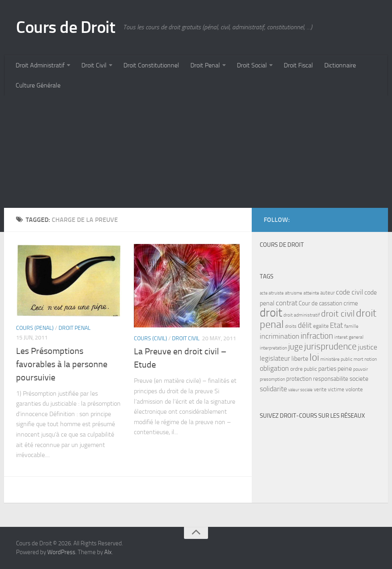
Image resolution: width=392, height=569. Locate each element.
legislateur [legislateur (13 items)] (275, 358)
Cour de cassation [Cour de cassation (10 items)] (320, 303)
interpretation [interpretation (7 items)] (273, 348)
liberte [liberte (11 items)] (300, 359)
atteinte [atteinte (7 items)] (311, 293)
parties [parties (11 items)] (327, 369)
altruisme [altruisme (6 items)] (294, 293)
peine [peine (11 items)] (345, 369)
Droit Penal (205, 65)
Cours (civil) (151, 338)
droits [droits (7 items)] (291, 326)
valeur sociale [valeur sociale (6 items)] (300, 390)
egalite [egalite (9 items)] (321, 326)
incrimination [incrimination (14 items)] (280, 336)
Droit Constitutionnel (151, 65)
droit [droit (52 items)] (271, 313)
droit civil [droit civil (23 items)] (338, 314)
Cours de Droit (66, 27)
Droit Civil (94, 65)
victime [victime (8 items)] (336, 389)
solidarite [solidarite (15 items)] (273, 389)
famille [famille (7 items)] (351, 326)
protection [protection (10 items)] (299, 379)
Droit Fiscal (298, 65)
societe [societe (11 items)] (359, 379)
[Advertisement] (196, 152)
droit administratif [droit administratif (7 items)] (302, 315)
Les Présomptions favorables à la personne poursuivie (62, 364)
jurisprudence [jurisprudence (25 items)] (330, 346)
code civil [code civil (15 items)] (350, 292)
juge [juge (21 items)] (296, 346)
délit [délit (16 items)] (305, 325)
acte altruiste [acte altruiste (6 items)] (272, 293)
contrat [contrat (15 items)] (287, 303)
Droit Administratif (40, 65)
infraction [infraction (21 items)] (317, 336)
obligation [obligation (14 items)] (274, 369)
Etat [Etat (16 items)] (336, 325)
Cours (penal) (35, 328)
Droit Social (252, 65)
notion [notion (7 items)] (371, 359)
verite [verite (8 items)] (320, 389)
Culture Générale (38, 85)
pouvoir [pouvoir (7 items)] (361, 369)
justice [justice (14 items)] (368, 347)
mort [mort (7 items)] (358, 359)
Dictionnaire (340, 65)
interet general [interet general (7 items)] (349, 337)
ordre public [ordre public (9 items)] (304, 369)
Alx (108, 552)
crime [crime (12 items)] (351, 303)
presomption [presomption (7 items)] (272, 379)
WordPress (61, 552)
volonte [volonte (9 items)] (354, 389)
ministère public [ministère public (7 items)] (336, 359)
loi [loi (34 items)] (314, 357)
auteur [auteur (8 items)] (327, 293)
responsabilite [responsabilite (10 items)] (331, 379)
